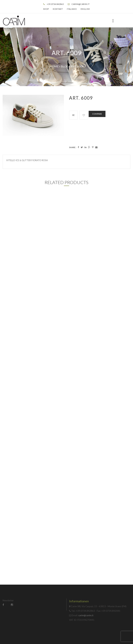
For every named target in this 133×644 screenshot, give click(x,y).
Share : (73, 147)
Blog (65, 66)
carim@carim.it (81, 4)
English (85, 9)
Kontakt (58, 9)
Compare (97, 114)
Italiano (72, 9)
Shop (46, 9)
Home (54, 66)
